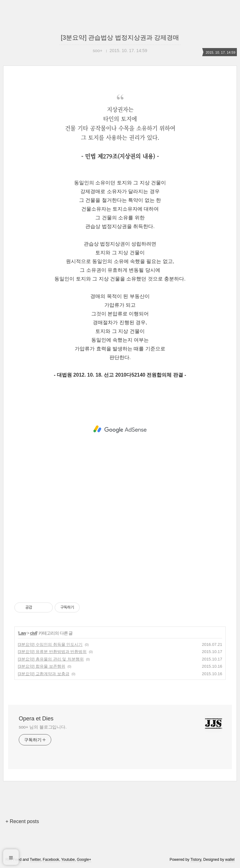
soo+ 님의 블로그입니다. (43, 727)
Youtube (68, 860)
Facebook (51, 860)
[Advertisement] (120, 429)
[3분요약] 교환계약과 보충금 (44, 674)
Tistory (196, 860)
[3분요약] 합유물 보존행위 (42, 666)
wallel (230, 860)
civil (33, 633)
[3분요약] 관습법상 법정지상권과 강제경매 (120, 37)
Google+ (84, 860)
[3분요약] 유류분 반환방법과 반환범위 (52, 652)
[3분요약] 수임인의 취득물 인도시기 (50, 644)
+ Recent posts (22, 821)
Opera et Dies (36, 719)
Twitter (35, 860)
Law (22, 633)
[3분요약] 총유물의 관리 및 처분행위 (51, 659)
